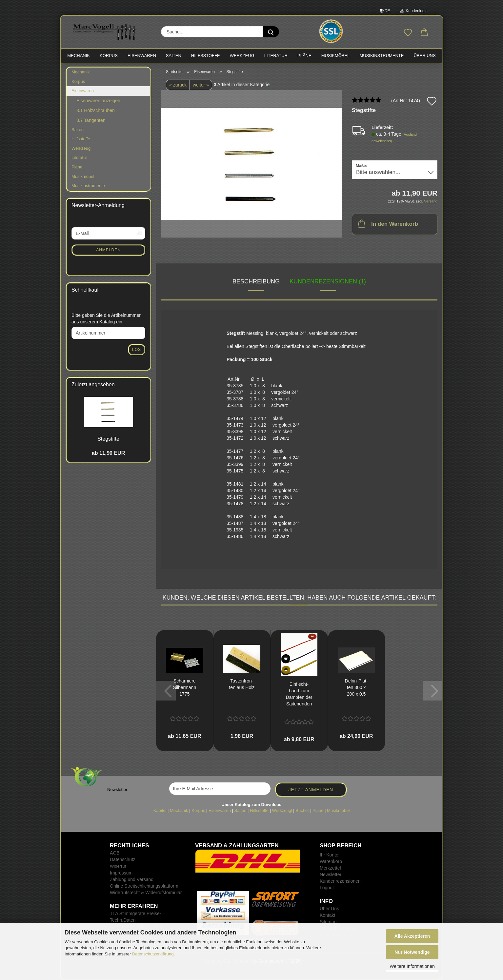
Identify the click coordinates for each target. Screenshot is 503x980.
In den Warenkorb (387, 223)
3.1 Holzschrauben (96, 110)
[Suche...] (271, 32)
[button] (424, 33)
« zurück (178, 85)
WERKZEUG (242, 56)
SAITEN (174, 56)
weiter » (201, 85)
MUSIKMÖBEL (336, 56)
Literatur (79, 157)
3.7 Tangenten (91, 120)
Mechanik (81, 72)
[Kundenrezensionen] (367, 103)
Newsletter (331, 874)
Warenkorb (331, 861)
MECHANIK (79, 56)
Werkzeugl (282, 810)
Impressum (121, 873)
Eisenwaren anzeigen (98, 101)
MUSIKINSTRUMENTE (382, 56)
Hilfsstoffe (81, 139)
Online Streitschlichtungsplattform (144, 886)
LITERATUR (276, 56)
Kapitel (160, 810)
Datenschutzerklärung (153, 954)
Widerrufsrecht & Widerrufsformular (146, 893)
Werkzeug (81, 148)
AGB (115, 853)
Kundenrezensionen (340, 881)
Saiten (78, 130)
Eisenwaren (83, 91)
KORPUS (109, 56)
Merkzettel (330, 868)
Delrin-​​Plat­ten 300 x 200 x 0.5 (356, 687)
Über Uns (424, 56)
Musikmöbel (83, 176)
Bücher (302, 810)
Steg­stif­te (108, 439)
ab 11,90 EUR (108, 453)
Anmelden (108, 250)
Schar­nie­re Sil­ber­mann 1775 (184, 687)
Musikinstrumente (88, 186)
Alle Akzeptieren (412, 936)
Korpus (78, 81)
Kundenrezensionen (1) (328, 281)
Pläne (77, 167)
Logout (327, 888)
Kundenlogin (414, 11)
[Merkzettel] (408, 33)
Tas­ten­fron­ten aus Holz (242, 684)
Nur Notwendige (412, 952)
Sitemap (328, 922)
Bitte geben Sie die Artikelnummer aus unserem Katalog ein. (106, 318)
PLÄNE (304, 56)
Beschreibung (256, 281)
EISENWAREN (142, 56)
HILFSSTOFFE (206, 56)
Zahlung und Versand (132, 879)
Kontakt (327, 915)
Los (137, 350)
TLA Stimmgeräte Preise (135, 913)
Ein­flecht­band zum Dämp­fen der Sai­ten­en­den (299, 694)
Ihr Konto (329, 855)
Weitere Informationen (412, 966)
